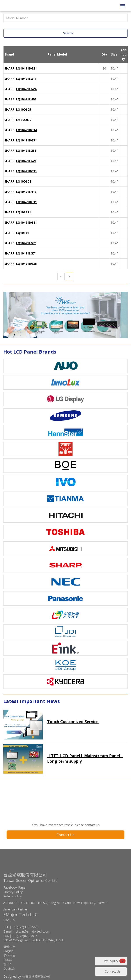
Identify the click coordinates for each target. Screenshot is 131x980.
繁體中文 (9, 947)
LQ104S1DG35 (26, 264)
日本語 (8, 960)
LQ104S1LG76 (26, 243)
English (8, 951)
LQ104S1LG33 (26, 151)
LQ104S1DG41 (26, 222)
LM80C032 (24, 120)
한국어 (8, 964)
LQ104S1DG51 (26, 140)
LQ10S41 (22, 233)
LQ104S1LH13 (26, 192)
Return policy (12, 896)
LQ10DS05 (24, 109)
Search (68, 33)
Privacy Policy (13, 892)
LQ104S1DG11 (26, 202)
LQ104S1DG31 (26, 171)
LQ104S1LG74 (26, 253)
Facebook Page (14, 887)
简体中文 (9, 955)
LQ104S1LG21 (26, 161)
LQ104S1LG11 (26, 79)
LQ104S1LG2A (26, 89)
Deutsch (9, 969)
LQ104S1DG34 (26, 130)
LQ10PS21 (23, 212)
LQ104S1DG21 (26, 68)
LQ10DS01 (24, 181)
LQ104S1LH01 (26, 99)
